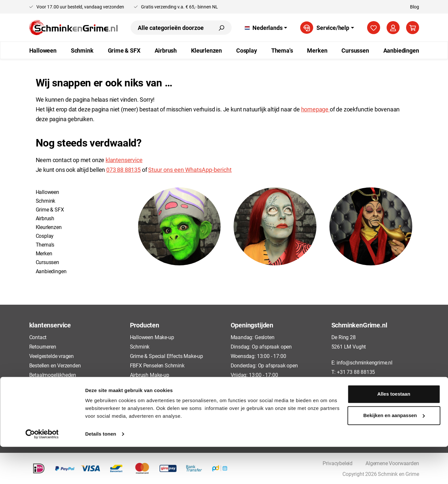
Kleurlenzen (49, 227)
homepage (315, 109)
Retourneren (43, 346)
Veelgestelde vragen (52, 356)
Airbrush (45, 218)
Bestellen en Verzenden (55, 365)
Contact (38, 337)
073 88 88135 (123, 170)
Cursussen (47, 262)
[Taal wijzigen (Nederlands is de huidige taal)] (266, 28)
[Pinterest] (359, 388)
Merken (44, 253)
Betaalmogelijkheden (53, 375)
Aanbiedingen (51, 271)
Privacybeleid (44, 394)
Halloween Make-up (152, 337)
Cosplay (45, 236)
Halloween (47, 192)
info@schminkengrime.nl (365, 362)
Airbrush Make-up (150, 375)
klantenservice (124, 160)
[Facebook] (334, 388)
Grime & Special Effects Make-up (166, 356)
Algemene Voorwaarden (56, 384)
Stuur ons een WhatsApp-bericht (190, 170)
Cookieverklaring (48, 403)
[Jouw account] (393, 28)
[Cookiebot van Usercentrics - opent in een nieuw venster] (42, 471)
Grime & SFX (50, 209)
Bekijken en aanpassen (394, 452)
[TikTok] (346, 388)
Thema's (45, 244)
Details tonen (101, 471)
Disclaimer (41, 413)
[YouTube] (383, 388)
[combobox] (171, 28)
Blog (415, 7)
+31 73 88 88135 (356, 372)
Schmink (46, 201)
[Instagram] (371, 388)
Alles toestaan (394, 431)
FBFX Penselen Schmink (157, 365)
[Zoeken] (221, 28)
